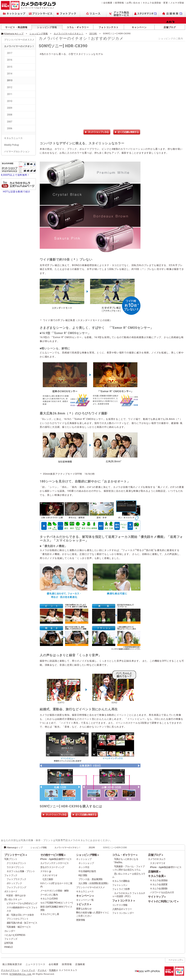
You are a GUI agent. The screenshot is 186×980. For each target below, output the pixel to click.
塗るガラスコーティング (52, 867)
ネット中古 (84, 867)
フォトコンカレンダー (123, 913)
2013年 (93, 34)
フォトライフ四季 (121, 889)
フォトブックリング (16, 887)
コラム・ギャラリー (78, 27)
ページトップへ (176, 960)
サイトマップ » (157, 897)
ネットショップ (84, 859)
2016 (10, 60)
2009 (10, 108)
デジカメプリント (10, 970)
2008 (10, 115)
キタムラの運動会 (121, 881)
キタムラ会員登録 (159, 880)
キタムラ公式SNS (49, 899)
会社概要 (108, 3)
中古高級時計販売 (87, 871)
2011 (10, 94)
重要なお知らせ (84, 909)
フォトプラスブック (16, 879)
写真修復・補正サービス (19, 927)
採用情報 (119, 3)
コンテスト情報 (120, 905)
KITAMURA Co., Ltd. (21, 974)
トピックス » (84, 904)
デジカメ (42, 970)
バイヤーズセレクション (17, 152)
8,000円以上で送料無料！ (15, 175)
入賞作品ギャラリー (122, 909)
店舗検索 (80, 964)
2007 (10, 122)
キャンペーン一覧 (85, 900)
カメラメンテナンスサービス (55, 863)
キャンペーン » (85, 896)
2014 (10, 74)
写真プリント (11, 859)
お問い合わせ (133, 3)
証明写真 (9, 943)
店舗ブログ (170, 27)
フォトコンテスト (108, 27)
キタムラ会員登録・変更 (155, 3)
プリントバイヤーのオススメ (19, 40)
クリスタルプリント (16, 863)
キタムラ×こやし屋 (50, 914)
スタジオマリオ (50, 875)
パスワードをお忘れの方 (162, 892)
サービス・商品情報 (16, 27)
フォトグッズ (11, 939)
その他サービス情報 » (53, 855)
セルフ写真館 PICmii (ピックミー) (56, 903)
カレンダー (10, 931)
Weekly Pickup (12, 145)
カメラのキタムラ (157, 859)
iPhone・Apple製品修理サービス (56, 859)
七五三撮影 (48, 879)
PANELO (8, 947)
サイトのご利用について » (163, 901)
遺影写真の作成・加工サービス (22, 923)
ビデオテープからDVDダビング (22, 903)
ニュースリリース (35, 964)
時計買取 (83, 875)
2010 (10, 101)
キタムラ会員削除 (159, 889)
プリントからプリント (18, 919)
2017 (10, 53)
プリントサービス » (15, 855)
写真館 (52, 970)
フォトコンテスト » (123, 901)
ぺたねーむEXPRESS (15, 935)
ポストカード (11, 891)
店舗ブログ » (155, 855)
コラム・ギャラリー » (125, 855)
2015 (10, 67)
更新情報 (81, 920)
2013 (10, 80)
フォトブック (11, 875)
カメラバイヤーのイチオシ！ (68, 34)
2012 (10, 87)
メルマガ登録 (177, 3)
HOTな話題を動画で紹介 (17, 192)
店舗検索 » (154, 871)
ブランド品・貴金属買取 (90, 879)
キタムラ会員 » (157, 876)
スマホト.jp (46, 871)
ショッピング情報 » (87, 855)
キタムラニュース (13, 138)
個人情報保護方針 (12, 964)
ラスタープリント (15, 867)
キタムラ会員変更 (159, 884)
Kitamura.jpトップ (14, 34)
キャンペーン (139, 27)
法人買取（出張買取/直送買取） (94, 883)
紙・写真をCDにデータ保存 (20, 915)
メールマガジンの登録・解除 (55, 891)
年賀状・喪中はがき (16, 896)
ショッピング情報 (47, 27)
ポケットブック (14, 883)
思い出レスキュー (13, 899)
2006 (10, 128)
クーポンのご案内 (49, 895)
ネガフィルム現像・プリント (21, 871)
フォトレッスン (120, 885)
